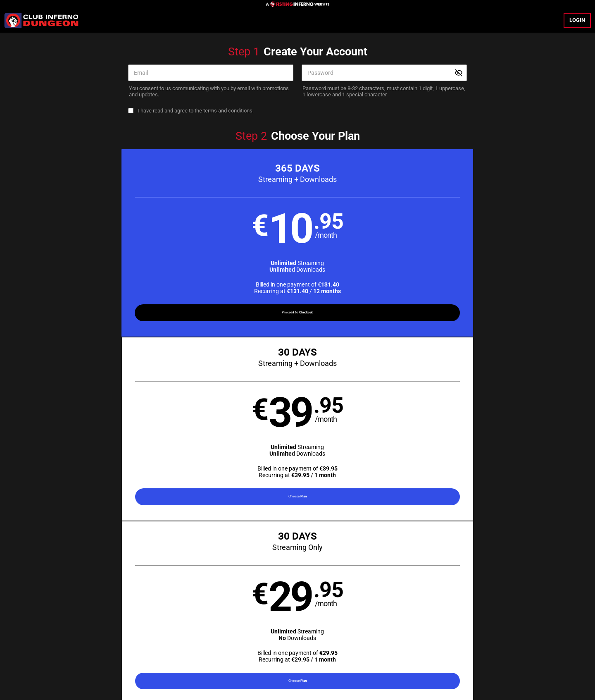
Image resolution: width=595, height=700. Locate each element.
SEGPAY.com (358, 647)
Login (577, 20)
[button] (104, 245)
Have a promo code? (518, 354)
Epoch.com (148, 647)
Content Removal (466, 647)
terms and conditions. (228, 111)
